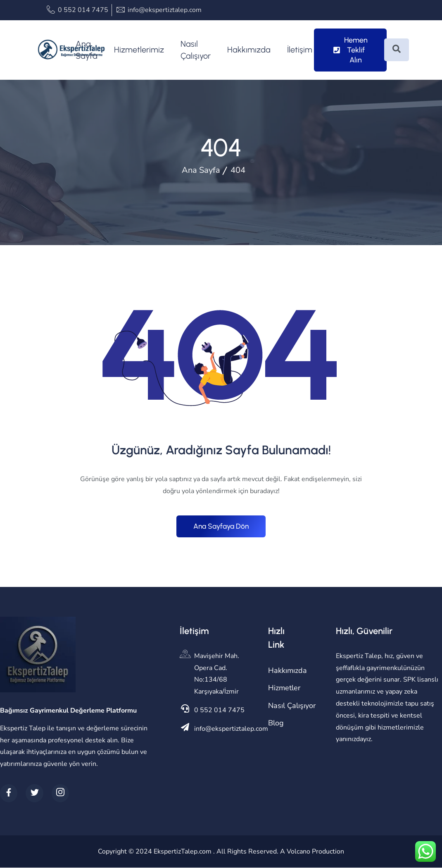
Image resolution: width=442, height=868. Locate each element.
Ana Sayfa (87, 50)
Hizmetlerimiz (139, 50)
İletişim (300, 50)
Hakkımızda (249, 50)
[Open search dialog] (397, 50)
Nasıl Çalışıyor (196, 50)
